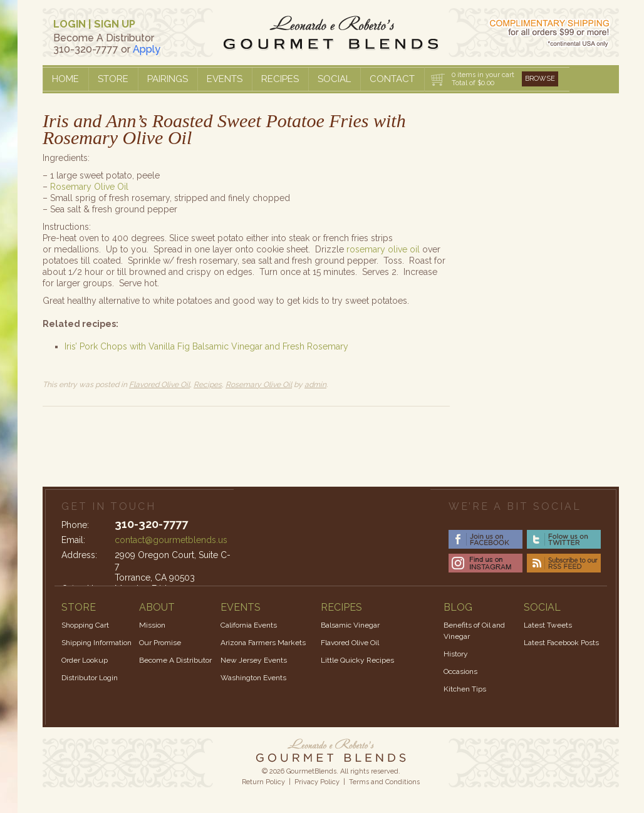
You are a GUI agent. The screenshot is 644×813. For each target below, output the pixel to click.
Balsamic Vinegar (350, 625)
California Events (249, 625)
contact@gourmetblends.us (171, 540)
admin (315, 385)
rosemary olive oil (384, 249)
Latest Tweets (548, 625)
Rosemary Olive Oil (89, 187)
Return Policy (263, 782)
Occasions (460, 671)
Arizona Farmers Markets (263, 643)
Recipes (280, 79)
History (456, 654)
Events (225, 79)
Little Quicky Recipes (357, 660)
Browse (540, 79)
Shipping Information (96, 643)
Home (65, 79)
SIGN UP (115, 24)
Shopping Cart (85, 625)
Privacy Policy (317, 782)
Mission (152, 625)
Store (113, 79)
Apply (147, 49)
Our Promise (160, 643)
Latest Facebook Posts (561, 643)
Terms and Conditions (384, 782)
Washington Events (253, 678)
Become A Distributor (175, 660)
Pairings (168, 79)
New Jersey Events (254, 660)
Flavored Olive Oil (159, 385)
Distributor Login (90, 678)
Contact (392, 79)
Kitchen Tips (465, 689)
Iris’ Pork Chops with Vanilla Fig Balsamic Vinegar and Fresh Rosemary (206, 346)
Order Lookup (85, 660)
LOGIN (70, 24)
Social (334, 79)
